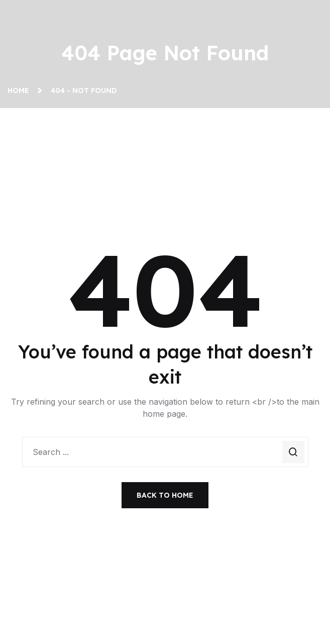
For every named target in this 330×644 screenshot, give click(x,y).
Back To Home (165, 495)
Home (20, 90)
